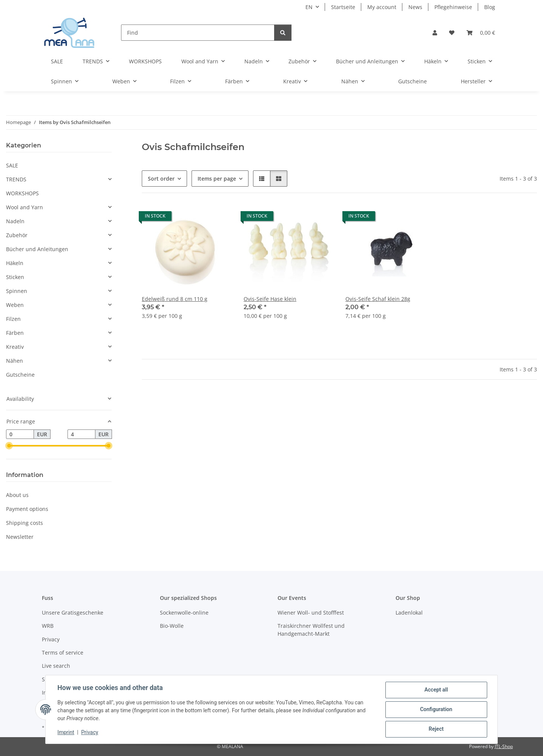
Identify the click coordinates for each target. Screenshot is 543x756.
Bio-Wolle (172, 626)
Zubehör (17, 235)
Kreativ (15, 347)
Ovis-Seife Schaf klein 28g (378, 299)
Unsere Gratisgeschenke (73, 613)
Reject (436, 729)
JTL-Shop (504, 746)
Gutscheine (20, 375)
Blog (490, 7)
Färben (15, 333)
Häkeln (15, 263)
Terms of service (63, 652)
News (415, 7)
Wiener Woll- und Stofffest (311, 613)
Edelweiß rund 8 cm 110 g (175, 299)
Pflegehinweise (453, 7)
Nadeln (15, 221)
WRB (48, 626)
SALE (12, 165)
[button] (435, 33)
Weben (15, 305)
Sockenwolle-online (184, 613)
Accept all (436, 690)
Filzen (13, 319)
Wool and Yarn (25, 207)
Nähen (15, 361)
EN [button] (309, 7)
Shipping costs (25, 523)
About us (17, 495)
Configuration (436, 710)
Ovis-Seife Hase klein (270, 299)
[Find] (198, 33)
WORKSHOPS (22, 193)
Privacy (90, 733)
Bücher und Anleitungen (37, 249)
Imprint (66, 733)
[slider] (9, 446)
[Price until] (81, 434)
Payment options (27, 509)
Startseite (343, 7)
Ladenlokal (409, 613)
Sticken (15, 277)
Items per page (217, 179)
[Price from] (20, 434)
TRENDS (16, 179)
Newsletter (20, 537)
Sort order (161, 179)
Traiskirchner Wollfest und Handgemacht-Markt (311, 630)
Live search (56, 666)
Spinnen (17, 291)
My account (382, 7)
